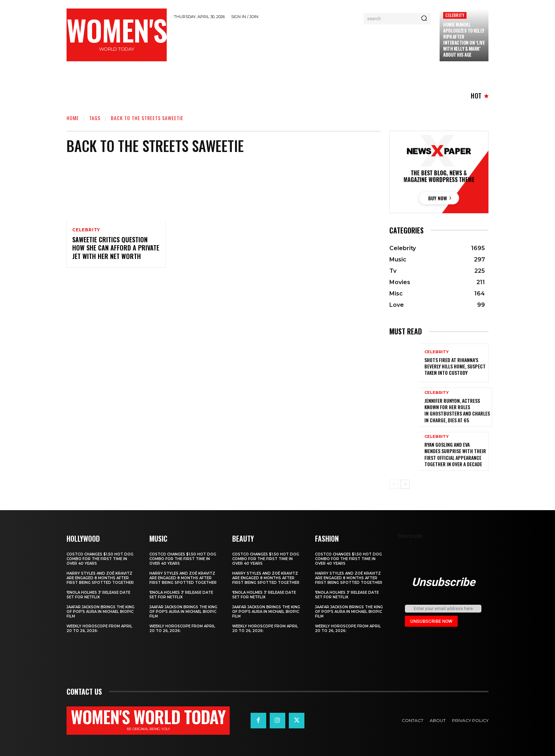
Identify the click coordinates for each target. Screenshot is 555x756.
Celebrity (455, 15)
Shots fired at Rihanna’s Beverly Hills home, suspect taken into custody (455, 366)
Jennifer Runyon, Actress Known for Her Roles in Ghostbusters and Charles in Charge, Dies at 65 (457, 410)
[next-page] (405, 484)
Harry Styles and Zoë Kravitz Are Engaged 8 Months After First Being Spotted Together (100, 578)
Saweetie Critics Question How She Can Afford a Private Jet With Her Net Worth (116, 248)
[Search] (424, 19)
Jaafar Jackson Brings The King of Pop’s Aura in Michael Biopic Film (101, 612)
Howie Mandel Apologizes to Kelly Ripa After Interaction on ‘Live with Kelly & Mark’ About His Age (464, 39)
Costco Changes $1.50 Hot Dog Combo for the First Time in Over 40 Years (100, 559)
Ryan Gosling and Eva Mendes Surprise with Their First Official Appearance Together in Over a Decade (455, 454)
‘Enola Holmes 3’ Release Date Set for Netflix (98, 595)
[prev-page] (394, 484)
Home (73, 118)
